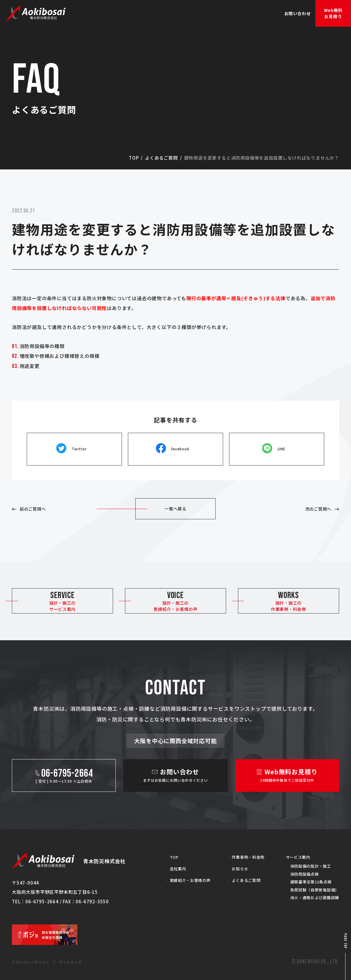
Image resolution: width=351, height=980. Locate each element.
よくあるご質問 (161, 158)
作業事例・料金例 (243, 852)
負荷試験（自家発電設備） (311, 888)
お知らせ (234, 864)
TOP (167, 852)
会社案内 (171, 864)
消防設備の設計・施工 (306, 862)
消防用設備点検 (299, 870)
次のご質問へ (313, 497)
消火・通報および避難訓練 (311, 897)
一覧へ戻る (175, 497)
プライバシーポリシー (35, 962)
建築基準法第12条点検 (307, 879)
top (134, 158)
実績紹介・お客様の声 (186, 876)
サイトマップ (83, 962)
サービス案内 (292, 852)
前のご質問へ (38, 497)
